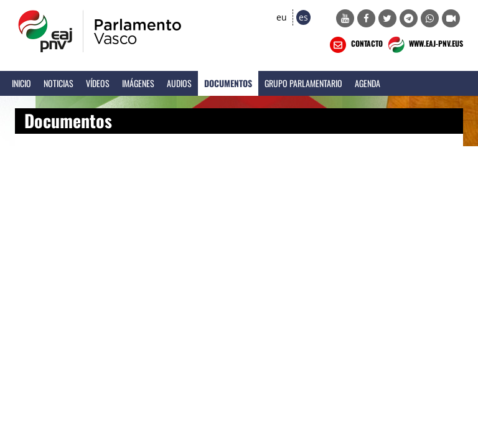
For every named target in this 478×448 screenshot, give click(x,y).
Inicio (21, 83)
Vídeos (98, 83)
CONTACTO (355, 45)
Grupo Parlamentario (303, 83)
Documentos (228, 83)
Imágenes (138, 83)
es (303, 17)
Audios (179, 83)
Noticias (59, 83)
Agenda (368, 83)
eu (282, 17)
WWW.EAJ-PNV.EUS (424, 45)
